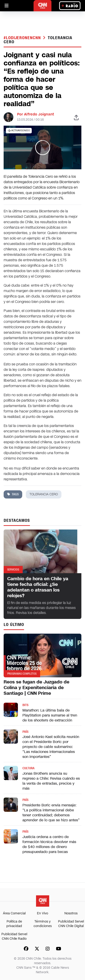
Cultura (28, 768)
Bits (25, 705)
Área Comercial (14, 913)
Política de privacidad (14, 924)
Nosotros (71, 913)
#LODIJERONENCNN (23, 38)
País (25, 732)
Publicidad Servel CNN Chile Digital (71, 924)
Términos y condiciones (43, 924)
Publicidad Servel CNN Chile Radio (14, 936)
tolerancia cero (44, 494)
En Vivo (42, 913)
